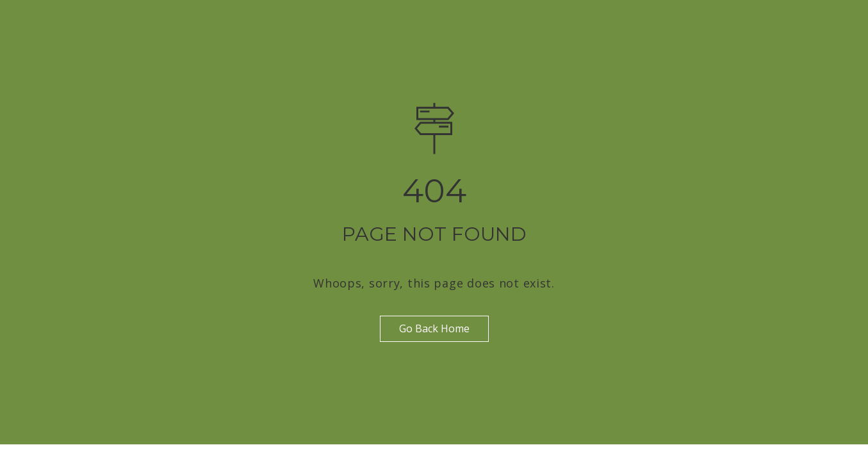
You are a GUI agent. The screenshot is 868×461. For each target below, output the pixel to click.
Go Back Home (434, 328)
